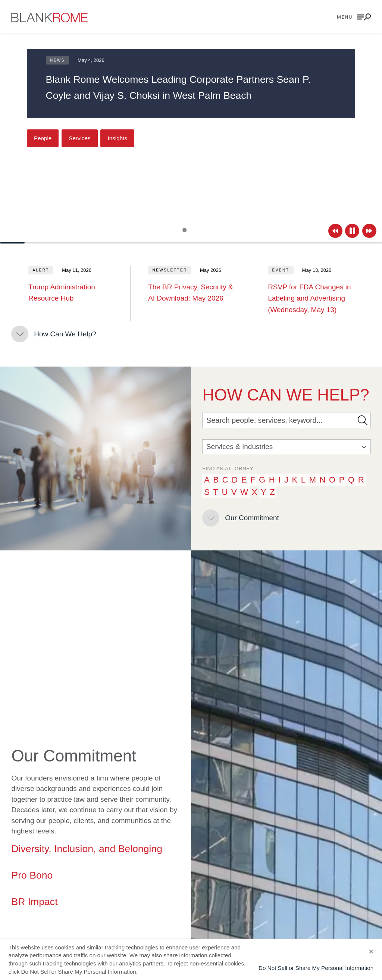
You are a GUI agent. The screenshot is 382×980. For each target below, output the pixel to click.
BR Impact (34, 902)
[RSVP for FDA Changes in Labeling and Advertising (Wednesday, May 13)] (311, 299)
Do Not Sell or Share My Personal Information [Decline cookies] (316, 968)
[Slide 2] (191, 230)
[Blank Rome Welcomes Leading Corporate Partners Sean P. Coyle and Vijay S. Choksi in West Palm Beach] (191, 87)
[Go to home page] (49, 18)
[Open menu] (354, 17)
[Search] (278, 420)
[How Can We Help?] (54, 334)
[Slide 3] (198, 230)
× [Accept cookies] (371, 951)
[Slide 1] (184, 230)
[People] (43, 138)
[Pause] (352, 231)
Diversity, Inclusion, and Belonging (87, 849)
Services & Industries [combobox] (286, 447)
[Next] (369, 231)
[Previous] (335, 231)
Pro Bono (32, 875)
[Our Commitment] (240, 518)
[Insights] (117, 138)
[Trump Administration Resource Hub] (71, 293)
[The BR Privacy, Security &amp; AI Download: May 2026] (191, 293)
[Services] (80, 138)
